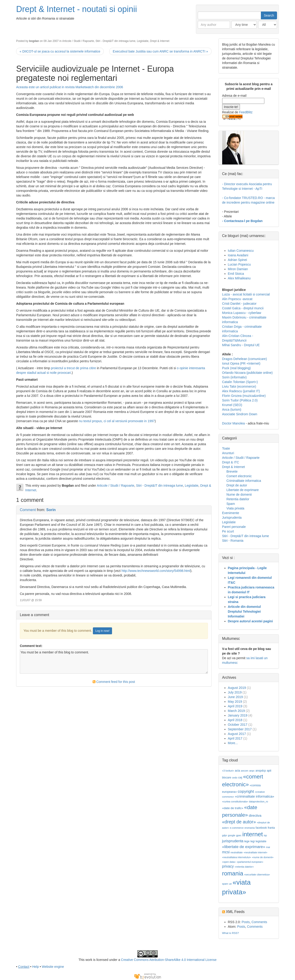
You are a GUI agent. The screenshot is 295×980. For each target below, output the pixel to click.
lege (247, 841)
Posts (246, 922)
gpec (239, 835)
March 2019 (236, 711)
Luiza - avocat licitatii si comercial (246, 294)
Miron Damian (238, 269)
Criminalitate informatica (244, 481)
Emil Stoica (236, 274)
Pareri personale (234, 527)
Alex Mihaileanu (239, 278)
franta (271, 828)
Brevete (232, 471)
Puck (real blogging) (237, 368)
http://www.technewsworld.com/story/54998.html (156, 571)
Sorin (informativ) (235, 377)
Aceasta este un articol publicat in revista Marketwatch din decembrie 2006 (70, 87)
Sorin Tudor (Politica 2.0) (240, 400)
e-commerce (237, 828)
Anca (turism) (232, 410)
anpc (252, 771)
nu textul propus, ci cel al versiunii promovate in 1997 (117, 421)
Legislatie (143, 41)
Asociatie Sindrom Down (240, 414)
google (232, 835)
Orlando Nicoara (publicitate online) (247, 373)
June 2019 (235, 697)
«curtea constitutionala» (235, 802)
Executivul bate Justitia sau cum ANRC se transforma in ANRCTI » (160, 51)
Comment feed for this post (114, 682)
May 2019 (235, 702)
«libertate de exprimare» (244, 847)
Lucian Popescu (239, 264)
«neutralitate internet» (255, 852)
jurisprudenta (233, 841)
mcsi (226, 852)
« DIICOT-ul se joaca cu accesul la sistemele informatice (60, 51)
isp (265, 835)
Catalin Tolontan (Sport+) (240, 382)
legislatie (261, 841)
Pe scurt (228, 531)
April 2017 (235, 738)
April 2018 (235, 720)
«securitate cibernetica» (257, 875)
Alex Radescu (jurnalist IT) (241, 391)
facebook (261, 828)
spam (225, 884)
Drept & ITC (231, 462)
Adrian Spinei (237, 260)
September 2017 (240, 729)
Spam (231, 504)
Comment (28, 510)
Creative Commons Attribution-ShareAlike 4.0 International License (169, 960)
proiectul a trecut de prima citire (74, 368)
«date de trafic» (233, 808)
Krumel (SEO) (232, 405)
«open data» (229, 862)
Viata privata (236, 508)
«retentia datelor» (244, 867)
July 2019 (235, 692)
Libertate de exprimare (243, 490)
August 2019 (237, 688)
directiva (255, 816)
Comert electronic (239, 476)
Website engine (53, 967)
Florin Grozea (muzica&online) (244, 396)
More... (233, 743)
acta (237, 771)
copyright (246, 791)
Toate (226, 448)
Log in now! (102, 631)
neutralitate (237, 852)
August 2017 (237, 734)
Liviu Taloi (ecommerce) (239, 386)
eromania (250, 828)
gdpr (225, 835)
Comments (259, 922)
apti (269, 771)
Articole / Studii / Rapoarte (78, 41)
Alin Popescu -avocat (237, 299)
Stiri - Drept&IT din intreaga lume (115, 41)
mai (268, 847)
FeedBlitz (246, 112)
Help (36, 967)
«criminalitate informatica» (255, 796)
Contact (24, 967)
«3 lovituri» (228, 771)
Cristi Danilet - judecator (239, 304)
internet (253, 834)
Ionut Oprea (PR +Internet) (241, 363)
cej (240, 777)
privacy (228, 866)
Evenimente (231, 513)
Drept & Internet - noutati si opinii (77, 9)
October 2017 (238, 725)
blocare (227, 778)
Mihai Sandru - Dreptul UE (241, 345)
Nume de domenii (239, 494)
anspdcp (261, 771)
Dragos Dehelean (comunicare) (245, 359)
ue (230, 884)
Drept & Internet (160, 41)
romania (233, 873)
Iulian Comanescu (241, 251)
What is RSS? (231, 933)
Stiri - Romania (233, 541)
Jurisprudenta (232, 518)
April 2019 (235, 706)
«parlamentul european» (250, 862)
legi (252, 841)
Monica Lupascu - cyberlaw (242, 313)
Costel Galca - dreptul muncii (243, 308)
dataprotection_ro (258, 802)
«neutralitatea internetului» (237, 857)
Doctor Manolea (234, 423)
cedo (235, 778)
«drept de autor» (239, 822)
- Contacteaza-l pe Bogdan (242, 221)
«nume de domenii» (263, 857)
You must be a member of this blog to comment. (114, 661)
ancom (245, 771)
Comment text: (31, 646)
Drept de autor (237, 485)
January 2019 (238, 715)
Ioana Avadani (238, 255)
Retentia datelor (238, 499)
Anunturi (228, 453)
